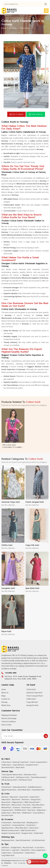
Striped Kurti (30, 853)
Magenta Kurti (17, 802)
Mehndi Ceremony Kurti (10, 831)
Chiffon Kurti (31, 699)
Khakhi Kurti (27, 813)
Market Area (6, 705)
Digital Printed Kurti (9, 790)
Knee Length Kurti (38, 850)
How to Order (6, 725)
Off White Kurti (20, 810)
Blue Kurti (14, 797)
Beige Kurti (41, 810)
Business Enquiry (37, 862)
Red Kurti (5, 797)
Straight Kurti (16, 848)
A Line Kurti (39, 848)
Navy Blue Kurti (38, 805)
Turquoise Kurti (7, 810)
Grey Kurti (27, 805)
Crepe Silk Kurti (32, 702)
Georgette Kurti (32, 705)
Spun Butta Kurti (8, 768)
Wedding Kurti (32, 823)
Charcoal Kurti (38, 813)
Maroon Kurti (16, 805)
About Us (5, 693)
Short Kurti (6, 850)
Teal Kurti (16, 808)
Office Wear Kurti (21, 828)
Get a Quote (16, 114)
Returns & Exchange (9, 718)
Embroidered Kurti (20, 787)
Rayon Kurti (20, 768)
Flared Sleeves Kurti (38, 777)
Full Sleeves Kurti (8, 777)
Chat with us (36, 114)
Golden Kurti (6, 813)
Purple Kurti (34, 797)
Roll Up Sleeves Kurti (9, 780)
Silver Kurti (16, 813)
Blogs (4, 696)
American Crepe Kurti (34, 693)
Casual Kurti (6, 825)
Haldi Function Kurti (28, 831)
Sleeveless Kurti (30, 775)
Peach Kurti (26, 808)
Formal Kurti (31, 825)
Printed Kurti (6, 787)
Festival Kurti (6, 823)
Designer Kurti (27, 833)
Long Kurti (15, 850)
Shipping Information (9, 715)
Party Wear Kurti (19, 823)
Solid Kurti (5, 848)
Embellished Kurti (35, 787)
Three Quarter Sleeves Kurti (12, 775)
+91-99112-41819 (10, 673)
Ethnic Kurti (34, 828)
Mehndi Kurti (6, 808)
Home (4, 28)
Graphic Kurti (6, 853)
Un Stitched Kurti (38, 840)
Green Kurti (24, 797)
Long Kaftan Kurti (8, 856)
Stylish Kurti (39, 833)
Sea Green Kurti (7, 816)
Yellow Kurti (6, 800)
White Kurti (6, 805)
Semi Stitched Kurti (23, 840)
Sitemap (4, 702)
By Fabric (13, 28)
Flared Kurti (25, 850)
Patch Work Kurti (24, 790)
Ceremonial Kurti (18, 825)
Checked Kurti (18, 853)
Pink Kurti (25, 800)
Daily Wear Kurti (7, 828)
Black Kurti (16, 800)
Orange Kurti (35, 800)
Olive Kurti (31, 810)
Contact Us (6, 699)
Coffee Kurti (36, 808)
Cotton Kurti (31, 690)
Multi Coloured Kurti (32, 802)
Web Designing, (20, 863)
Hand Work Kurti (38, 790)
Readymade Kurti (8, 840)
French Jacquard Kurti (35, 696)
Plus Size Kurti (28, 848)
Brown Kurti (6, 802)
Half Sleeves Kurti (23, 777)
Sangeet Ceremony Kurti (11, 833)
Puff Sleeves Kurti (25, 780)
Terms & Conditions (9, 722)
